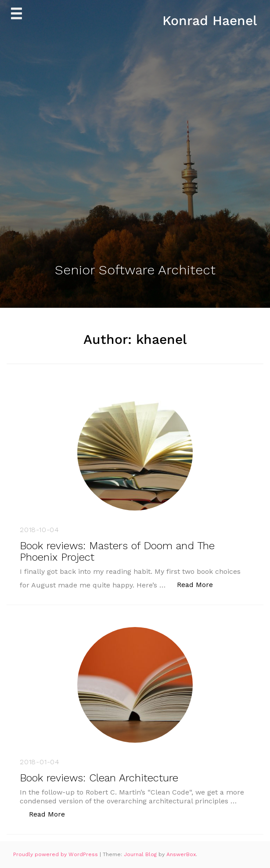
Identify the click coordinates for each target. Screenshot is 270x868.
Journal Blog (141, 854)
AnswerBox (181, 854)
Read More (200, 584)
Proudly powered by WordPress (56, 854)
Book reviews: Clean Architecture (99, 778)
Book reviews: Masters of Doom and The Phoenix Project (117, 551)
